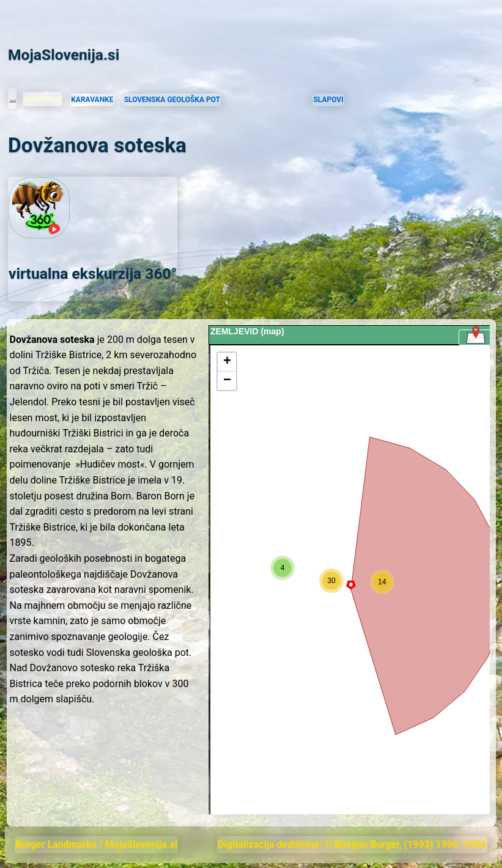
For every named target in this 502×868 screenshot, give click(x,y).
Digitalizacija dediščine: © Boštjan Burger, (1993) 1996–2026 (352, 844)
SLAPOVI (328, 100)
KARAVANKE (92, 100)
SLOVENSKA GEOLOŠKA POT (172, 100)
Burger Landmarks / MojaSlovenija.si (96, 844)
